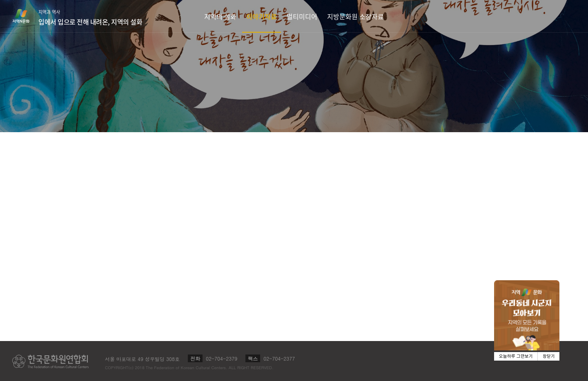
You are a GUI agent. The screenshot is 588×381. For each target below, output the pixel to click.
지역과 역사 (90, 18)
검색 (570, 16)
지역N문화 (25, 16)
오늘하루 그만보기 (516, 356)
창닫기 (549, 356)
